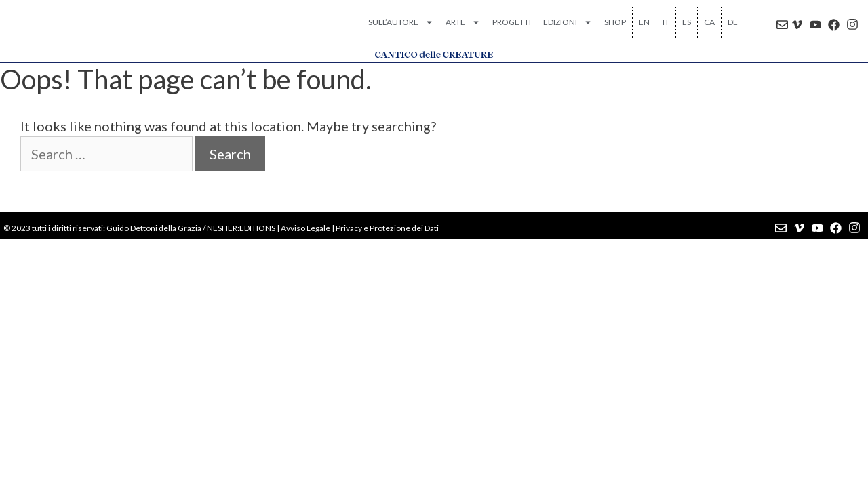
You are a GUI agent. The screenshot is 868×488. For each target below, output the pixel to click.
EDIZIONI (568, 22)
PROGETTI (512, 22)
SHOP (615, 22)
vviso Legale (308, 228)
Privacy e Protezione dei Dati (387, 228)
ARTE (463, 22)
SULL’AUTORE (401, 22)
